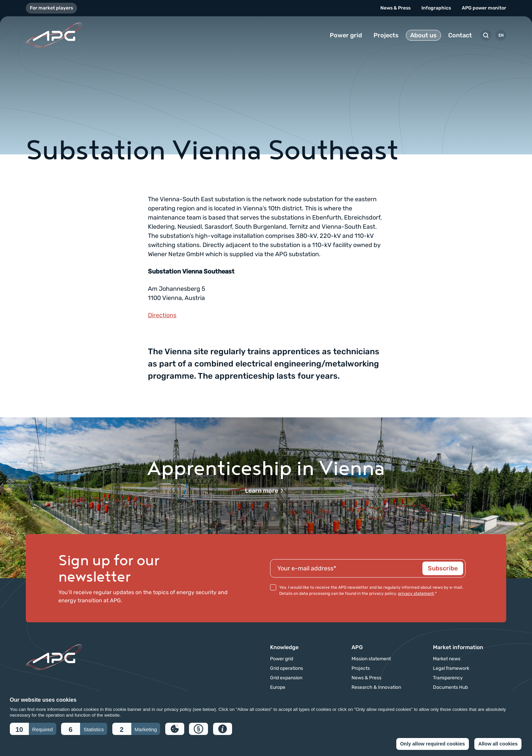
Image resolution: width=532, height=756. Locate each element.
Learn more (264, 491)
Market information (458, 647)
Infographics (436, 8)
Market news (447, 659)
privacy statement (416, 593)
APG (357, 647)
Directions (162, 315)
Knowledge (284, 647)
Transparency (448, 678)
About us (423, 35)
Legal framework (451, 668)
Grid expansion (286, 678)
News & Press (395, 8)
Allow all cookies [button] (498, 744)
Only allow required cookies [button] (432, 744)
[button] (33, 729)
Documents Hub (450, 687)
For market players (51, 8)
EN (501, 35)
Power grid (346, 35)
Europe (278, 687)
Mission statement (371, 659)
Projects (386, 35)
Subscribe (443, 568)
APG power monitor (484, 8)
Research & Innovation (376, 687)
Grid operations (287, 668)
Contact (460, 35)
